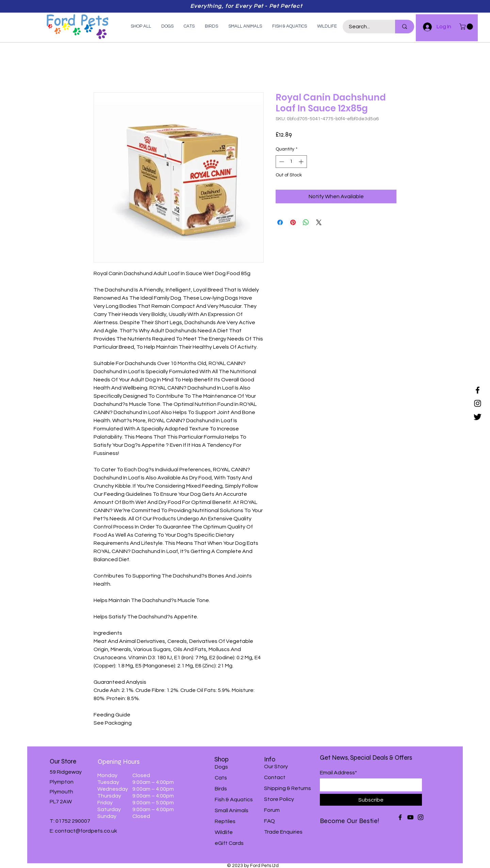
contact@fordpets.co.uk (86, 831)
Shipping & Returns (288, 788)
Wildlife (224, 832)
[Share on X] (319, 222)
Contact (275, 777)
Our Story (276, 767)
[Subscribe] (371, 800)
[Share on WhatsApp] (306, 222)
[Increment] (302, 162)
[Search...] (365, 27)
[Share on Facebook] (280, 222)
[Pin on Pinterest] (293, 222)
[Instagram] (478, 403)
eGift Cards (229, 843)
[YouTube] (410, 817)
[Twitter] (478, 417)
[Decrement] (281, 162)
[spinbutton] (291, 162)
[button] (467, 27)
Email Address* (338, 773)
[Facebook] (478, 390)
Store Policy (279, 799)
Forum (272, 810)
